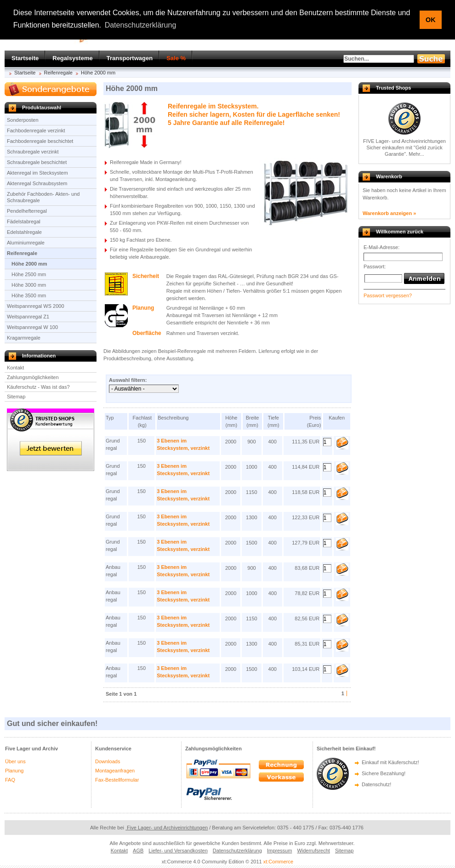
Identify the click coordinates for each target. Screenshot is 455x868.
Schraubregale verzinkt (33, 152)
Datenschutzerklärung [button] (141, 25)
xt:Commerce (278, 862)
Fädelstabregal (24, 221)
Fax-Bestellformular (117, 780)
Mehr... (416, 154)
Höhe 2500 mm (29, 274)
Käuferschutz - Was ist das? (38, 387)
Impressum (279, 851)
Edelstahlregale (24, 232)
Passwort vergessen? (388, 295)
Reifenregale (58, 73)
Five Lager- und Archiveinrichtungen (167, 828)
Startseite (25, 58)
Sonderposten (23, 120)
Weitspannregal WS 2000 (36, 306)
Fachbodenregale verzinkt (36, 130)
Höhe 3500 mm (29, 295)
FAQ (10, 780)
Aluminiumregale (26, 243)
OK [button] (431, 20)
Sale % (176, 58)
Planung (14, 771)
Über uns (15, 761)
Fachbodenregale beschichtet (40, 141)
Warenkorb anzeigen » (389, 213)
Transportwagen (130, 58)
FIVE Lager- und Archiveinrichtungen (404, 141)
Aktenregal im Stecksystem (37, 173)
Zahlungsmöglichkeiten (33, 377)
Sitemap (16, 397)
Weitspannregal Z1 (28, 317)
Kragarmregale (24, 338)
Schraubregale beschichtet (37, 162)
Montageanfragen (115, 771)
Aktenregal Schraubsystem (37, 183)
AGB (138, 851)
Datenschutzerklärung (237, 851)
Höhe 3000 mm (29, 285)
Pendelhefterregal (27, 211)
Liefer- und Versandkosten (178, 851)
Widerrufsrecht (313, 851)
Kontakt (15, 368)
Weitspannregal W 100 (32, 327)
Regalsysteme (72, 58)
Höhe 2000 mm (98, 73)
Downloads (108, 761)
